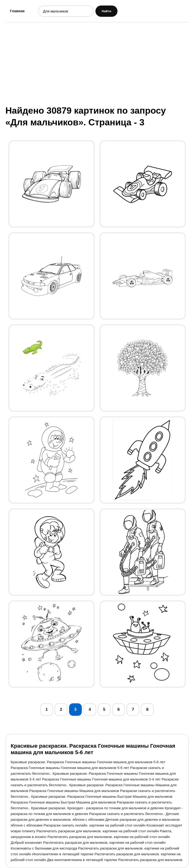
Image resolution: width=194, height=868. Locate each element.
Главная (17, 11)
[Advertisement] (97, 64)
